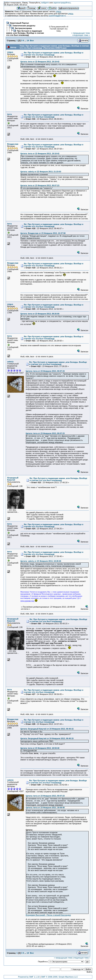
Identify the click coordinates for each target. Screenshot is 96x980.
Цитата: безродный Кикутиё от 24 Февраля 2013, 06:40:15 (47, 729)
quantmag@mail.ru (57, 16)
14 (28, 41)
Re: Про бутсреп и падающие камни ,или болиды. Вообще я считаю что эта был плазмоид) (54, 54)
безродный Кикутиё (13, 479)
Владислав (13, 144)
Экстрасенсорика (23, 28)
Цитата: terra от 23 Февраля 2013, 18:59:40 (40, 748)
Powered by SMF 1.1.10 (29, 977)
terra (9, 114)
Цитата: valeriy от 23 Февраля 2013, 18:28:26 (41, 561)
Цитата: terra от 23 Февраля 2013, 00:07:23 (40, 185)
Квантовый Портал (20, 23)
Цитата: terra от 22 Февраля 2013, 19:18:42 (40, 62)
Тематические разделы (24, 26)
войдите (45, 3)
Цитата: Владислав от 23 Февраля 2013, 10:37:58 (43, 233)
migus (10, 52)
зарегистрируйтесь (62, 3)
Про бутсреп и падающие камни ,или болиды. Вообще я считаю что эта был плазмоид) (25, 33)
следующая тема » (81, 35)
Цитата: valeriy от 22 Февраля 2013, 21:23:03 (41, 172)
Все (32, 41)
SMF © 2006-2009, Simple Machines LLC (60, 977)
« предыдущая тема (80, 33)
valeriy (10, 362)
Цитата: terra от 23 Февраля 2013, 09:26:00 (40, 314)
